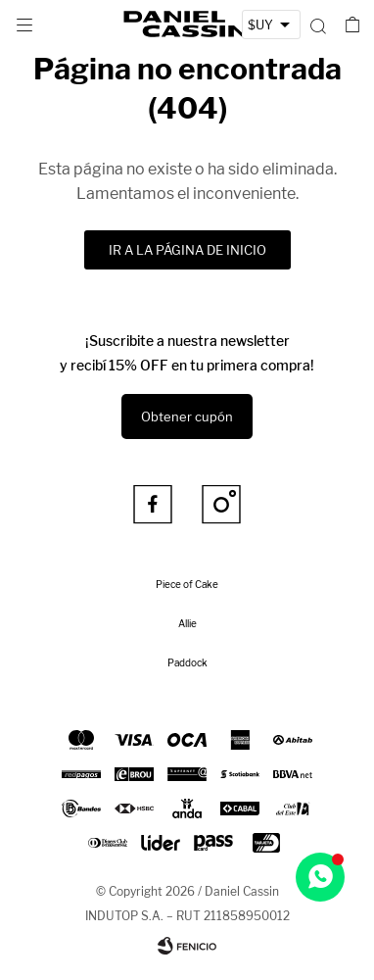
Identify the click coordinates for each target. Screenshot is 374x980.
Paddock (187, 662)
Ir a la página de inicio (187, 250)
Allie (187, 623)
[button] (318, 24)
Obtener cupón (187, 416)
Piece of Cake (187, 584)
